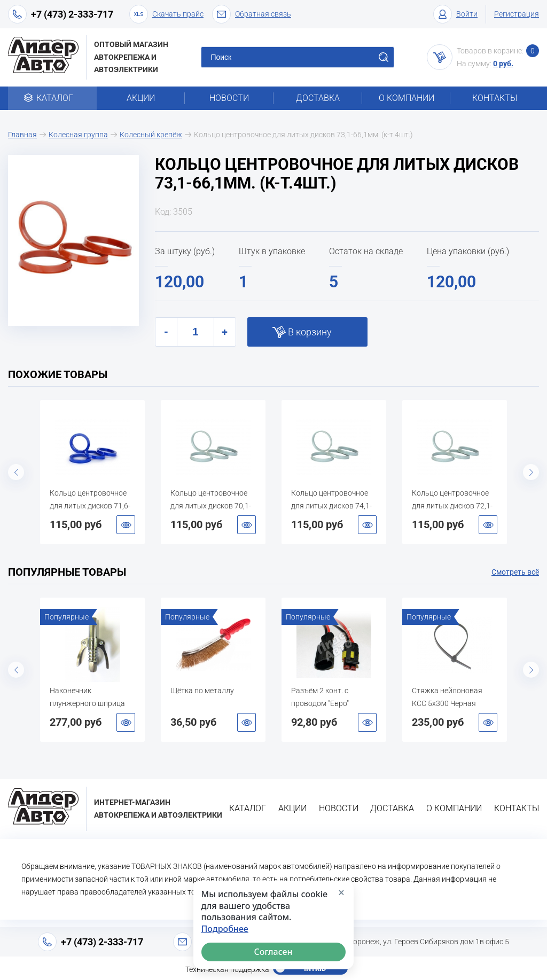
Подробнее (225, 929)
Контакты (495, 98)
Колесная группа (78, 135)
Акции (141, 98)
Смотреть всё (515, 572)
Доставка (318, 98)
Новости (229, 98)
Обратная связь (252, 14)
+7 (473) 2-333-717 (72, 14)
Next (531, 472)
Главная (22, 135)
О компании (407, 98)
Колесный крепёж (151, 135)
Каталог (52, 98)
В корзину (310, 332)
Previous (16, 472)
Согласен (273, 952)
